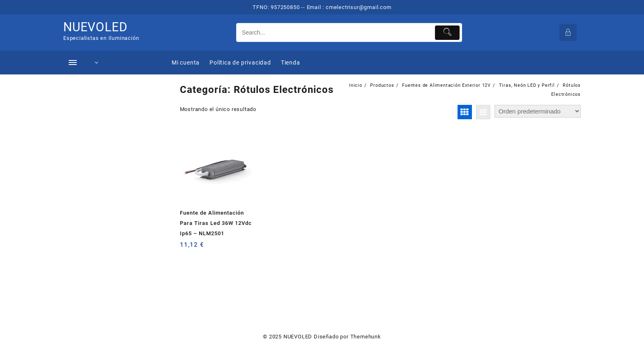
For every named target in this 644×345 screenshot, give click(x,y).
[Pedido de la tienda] (538, 111)
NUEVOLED (95, 27)
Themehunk (366, 337)
